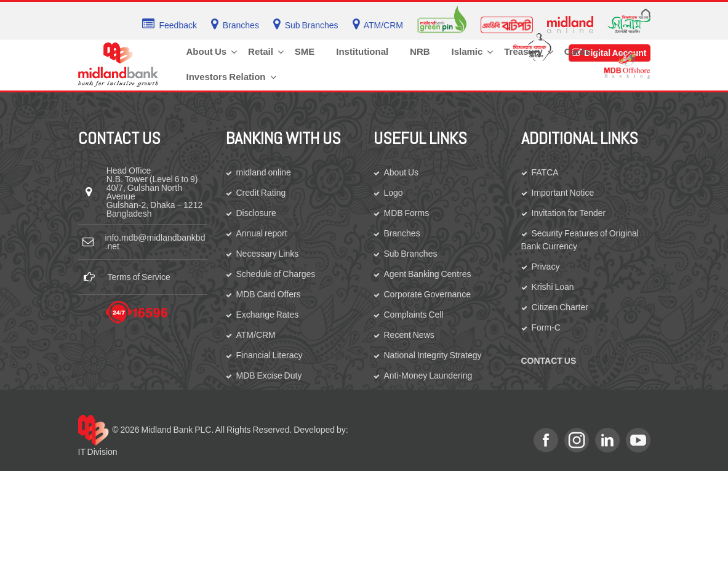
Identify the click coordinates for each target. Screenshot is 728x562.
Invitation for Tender (569, 213)
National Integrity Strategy (433, 355)
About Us (402, 172)
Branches (402, 233)
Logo (394, 193)
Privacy (546, 267)
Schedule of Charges (276, 274)
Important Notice (563, 193)
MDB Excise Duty (269, 375)
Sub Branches (411, 254)
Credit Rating (261, 193)
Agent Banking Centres (428, 274)
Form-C (546, 327)
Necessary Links (268, 254)
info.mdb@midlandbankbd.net (155, 242)
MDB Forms (407, 213)
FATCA (545, 172)
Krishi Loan (553, 287)
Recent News (409, 335)
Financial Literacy (270, 355)
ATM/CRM (256, 335)
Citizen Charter (560, 307)
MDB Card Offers (269, 294)
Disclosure (256, 213)
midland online (264, 172)
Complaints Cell (414, 315)
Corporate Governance (427, 294)
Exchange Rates (268, 315)
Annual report (262, 233)
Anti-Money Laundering (428, 375)
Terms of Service (139, 277)
